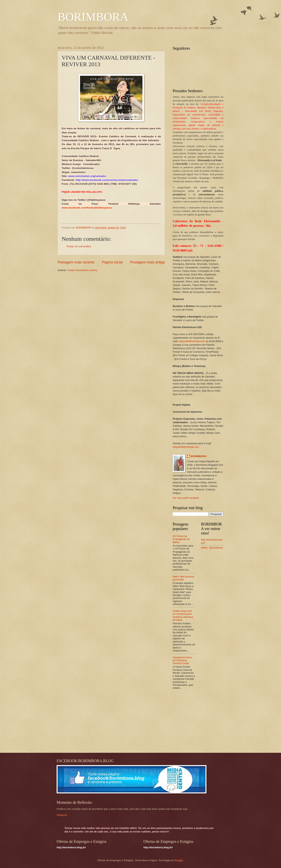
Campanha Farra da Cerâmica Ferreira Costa (182, 660)
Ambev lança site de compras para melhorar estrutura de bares (183, 615)
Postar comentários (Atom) (82, 270)
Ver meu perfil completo (186, 498)
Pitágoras (62, 815)
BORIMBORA (93, 17)
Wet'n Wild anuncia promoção (183, 578)
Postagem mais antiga (148, 262)
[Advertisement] (197, 722)
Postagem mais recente (76, 262)
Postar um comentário (79, 246)
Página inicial (112, 262)
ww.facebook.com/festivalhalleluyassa (88, 208)
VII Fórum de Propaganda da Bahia (181, 539)
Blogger (179, 860)
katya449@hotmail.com (192, 341)
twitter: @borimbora (212, 548)
